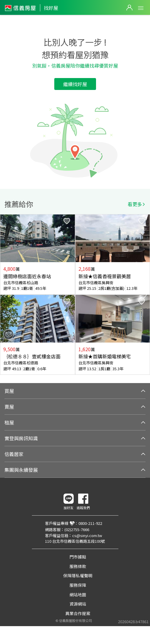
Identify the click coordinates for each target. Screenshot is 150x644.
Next (145, 295)
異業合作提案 (78, 613)
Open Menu (141, 8)
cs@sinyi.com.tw (87, 535)
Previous (5, 295)
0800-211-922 (90, 523)
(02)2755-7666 (77, 529)
